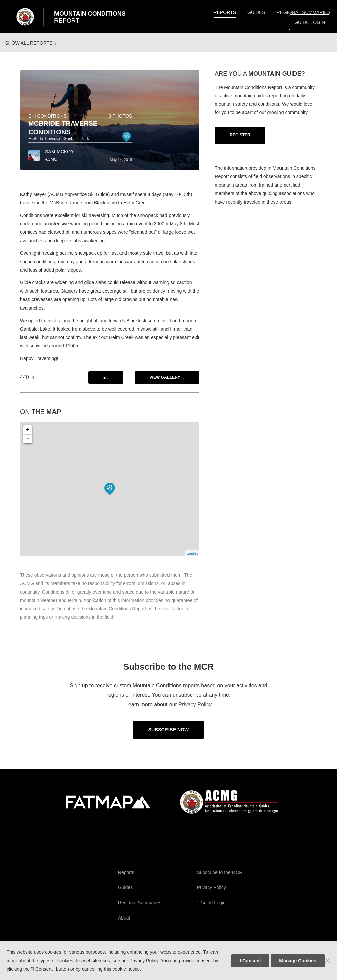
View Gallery (165, 383)
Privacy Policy (195, 710)
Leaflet (192, 559)
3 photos (120, 122)
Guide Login (310, 22)
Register (240, 141)
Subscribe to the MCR (220, 878)
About (124, 924)
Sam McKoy (60, 157)
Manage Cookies (298, 961)
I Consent (250, 961)
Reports (225, 12)
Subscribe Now (169, 735)
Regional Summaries (303, 12)
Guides (256, 12)
